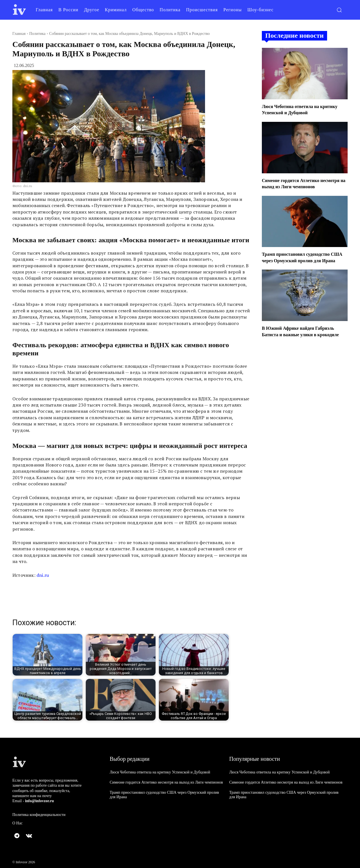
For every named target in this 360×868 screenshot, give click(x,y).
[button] (339, 10)
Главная (19, 34)
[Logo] (19, 10)
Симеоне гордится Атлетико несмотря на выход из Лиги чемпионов (166, 782)
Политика (37, 34)
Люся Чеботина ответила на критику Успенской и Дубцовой (160, 772)
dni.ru (43, 575)
